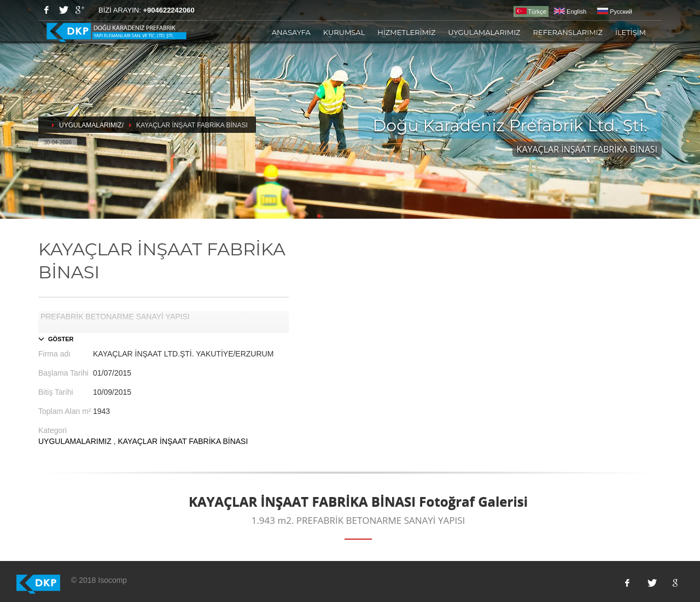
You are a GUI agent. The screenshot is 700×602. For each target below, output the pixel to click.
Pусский (615, 11)
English (570, 11)
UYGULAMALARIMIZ (484, 32)
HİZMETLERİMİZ (406, 32)
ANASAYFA (291, 32)
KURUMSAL (344, 32)
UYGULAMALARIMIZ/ (91, 125)
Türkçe (531, 11)
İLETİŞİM (631, 32)
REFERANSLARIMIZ (568, 32)
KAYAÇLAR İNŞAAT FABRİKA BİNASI (183, 441)
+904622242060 (168, 10)
